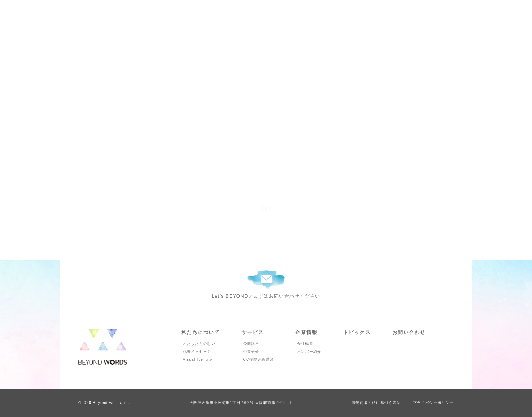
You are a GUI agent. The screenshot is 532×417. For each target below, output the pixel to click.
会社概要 (305, 344)
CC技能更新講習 (259, 359)
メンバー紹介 (309, 352)
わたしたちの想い (199, 344)
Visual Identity (198, 359)
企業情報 (306, 332)
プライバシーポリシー (433, 403)
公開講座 (251, 344)
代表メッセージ (197, 352)
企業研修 (251, 352)
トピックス (357, 332)
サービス (252, 332)
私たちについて (200, 332)
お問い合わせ (409, 332)
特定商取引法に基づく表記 (376, 403)
